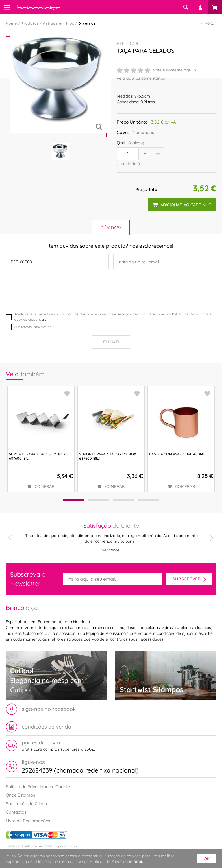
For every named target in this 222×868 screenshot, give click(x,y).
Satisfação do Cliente (27, 804)
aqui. (138, 861)
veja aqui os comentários (141, 78)
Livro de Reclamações (28, 821)
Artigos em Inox (59, 23)
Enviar (111, 342)
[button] (72, 500)
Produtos (30, 23)
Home (11, 23)
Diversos (87, 23)
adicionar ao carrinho (182, 205)
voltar (211, 23)
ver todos (111, 550)
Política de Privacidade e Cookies (38, 787)
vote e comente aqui (173, 70)
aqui (43, 319)
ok (207, 859)
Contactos (16, 812)
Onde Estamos (20, 795)
